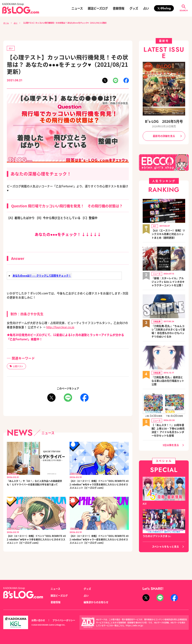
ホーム (6, 23)
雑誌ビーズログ (98, 8)
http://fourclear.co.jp (60, 327)
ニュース (77, 8)
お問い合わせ (38, 620)
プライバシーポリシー (64, 620)
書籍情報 (119, 8)
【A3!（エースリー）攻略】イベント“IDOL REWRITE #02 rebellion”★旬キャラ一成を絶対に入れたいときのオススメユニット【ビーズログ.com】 (99, 550)
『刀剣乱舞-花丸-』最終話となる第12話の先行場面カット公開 (168, 376)
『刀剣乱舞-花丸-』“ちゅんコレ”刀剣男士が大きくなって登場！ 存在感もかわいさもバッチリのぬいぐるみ (168, 327)
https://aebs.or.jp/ (135, 625)
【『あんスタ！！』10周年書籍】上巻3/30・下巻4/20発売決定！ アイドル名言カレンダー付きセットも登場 (168, 424)
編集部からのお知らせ (96, 602)
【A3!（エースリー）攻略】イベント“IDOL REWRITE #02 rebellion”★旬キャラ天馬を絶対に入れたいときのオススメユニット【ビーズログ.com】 (99, 488)
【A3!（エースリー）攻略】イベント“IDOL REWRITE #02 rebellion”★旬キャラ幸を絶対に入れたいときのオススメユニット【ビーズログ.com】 (36, 550)
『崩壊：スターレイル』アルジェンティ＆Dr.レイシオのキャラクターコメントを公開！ (168, 279)
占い (146, 8)
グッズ (134, 8)
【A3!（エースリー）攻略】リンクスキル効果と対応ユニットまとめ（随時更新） (168, 233)
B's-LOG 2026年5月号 (164, 121)
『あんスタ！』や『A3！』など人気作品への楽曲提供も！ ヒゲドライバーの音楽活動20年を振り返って (36, 486)
